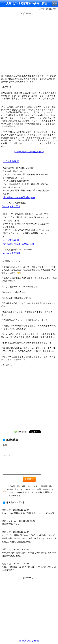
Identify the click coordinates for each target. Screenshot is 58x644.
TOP (55, 4)
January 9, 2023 (11, 206)
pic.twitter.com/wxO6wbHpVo (19, 197)
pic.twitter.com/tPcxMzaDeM (18, 244)
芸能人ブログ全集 (29, 641)
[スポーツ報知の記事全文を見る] (29, 152)
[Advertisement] (29, 45)
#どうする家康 (11, 161)
